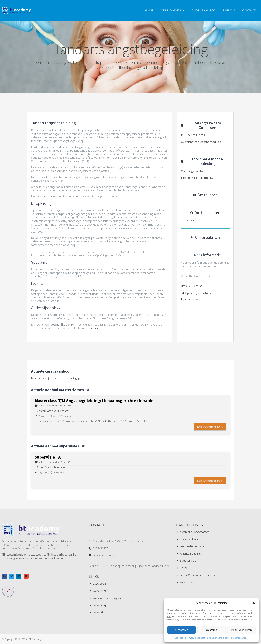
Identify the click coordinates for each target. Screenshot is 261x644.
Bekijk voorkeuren (242, 630)
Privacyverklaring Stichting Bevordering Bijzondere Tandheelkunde (217, 638)
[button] (254, 603)
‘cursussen (92, 328)
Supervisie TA (48, 457)
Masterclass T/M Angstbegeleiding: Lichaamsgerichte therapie (94, 401)
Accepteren (182, 630)
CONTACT (249, 10)
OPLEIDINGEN (173, 10)
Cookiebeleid (181, 638)
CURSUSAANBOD (204, 10)
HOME (149, 10)
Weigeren (212, 630)
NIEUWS (229, 10)
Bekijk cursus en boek (210, 427)
